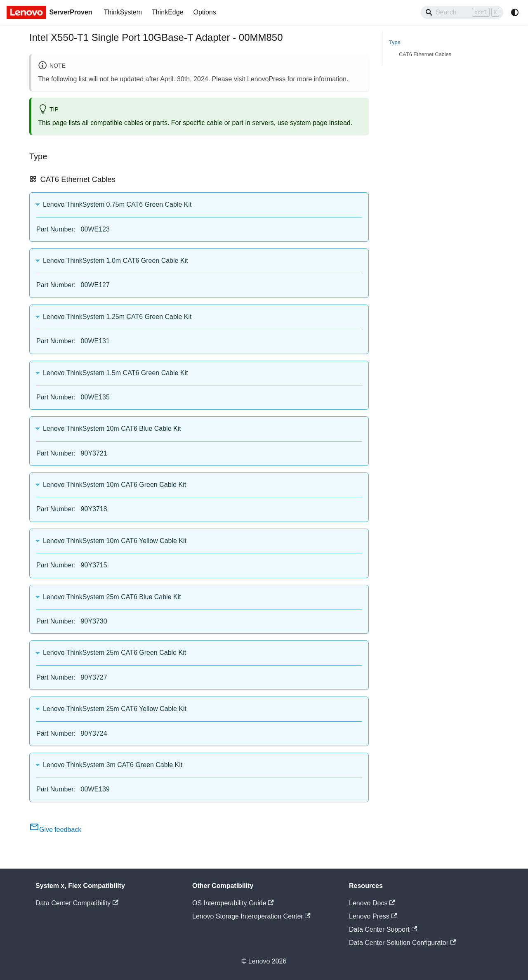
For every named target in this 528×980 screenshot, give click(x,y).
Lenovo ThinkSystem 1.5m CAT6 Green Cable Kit (115, 373)
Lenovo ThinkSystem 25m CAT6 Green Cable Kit (114, 653)
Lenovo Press (373, 916)
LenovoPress (266, 79)
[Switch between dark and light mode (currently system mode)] (515, 12)
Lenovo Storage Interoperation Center (251, 916)
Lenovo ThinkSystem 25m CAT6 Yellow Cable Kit (115, 709)
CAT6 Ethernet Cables (425, 54)
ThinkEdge (168, 12)
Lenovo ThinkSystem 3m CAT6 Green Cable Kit (113, 765)
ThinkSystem (123, 12)
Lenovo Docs (372, 903)
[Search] (462, 12)
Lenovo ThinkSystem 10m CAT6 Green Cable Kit (114, 485)
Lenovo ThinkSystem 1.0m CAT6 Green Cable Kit (115, 261)
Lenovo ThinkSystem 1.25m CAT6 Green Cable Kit (117, 317)
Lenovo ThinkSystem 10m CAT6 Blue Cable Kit (112, 429)
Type (395, 42)
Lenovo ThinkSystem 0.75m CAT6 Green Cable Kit (117, 204)
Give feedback (55, 830)
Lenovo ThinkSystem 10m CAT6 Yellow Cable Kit (115, 541)
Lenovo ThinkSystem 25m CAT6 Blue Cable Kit (112, 597)
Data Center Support (383, 929)
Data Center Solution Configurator (402, 943)
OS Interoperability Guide (233, 903)
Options (205, 12)
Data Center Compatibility (77, 903)
